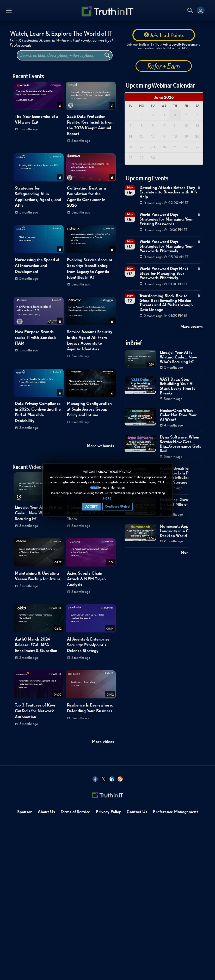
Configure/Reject (118, 506)
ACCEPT (91, 506)
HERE (94, 488)
